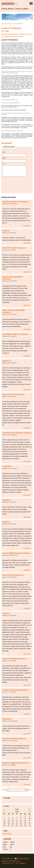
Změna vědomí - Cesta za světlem (15, 9)
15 (18, 791)
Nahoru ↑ (23, 863)
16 (21, 791)
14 (15, 791)
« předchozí (5, 789)
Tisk (18, 861)
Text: (3, 164)
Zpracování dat (7, 861)
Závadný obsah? (23, 858)
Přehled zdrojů (7, 834)
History (10, 24)
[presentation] (15, 182)
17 (24, 791)
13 (12, 791)
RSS (14, 861)
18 (26, 791)
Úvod (3, 24)
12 (10, 791)
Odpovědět (27, 226)
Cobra (6, 24)
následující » (29, 789)
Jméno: (4, 152)
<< (4, 809)
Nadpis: (4, 158)
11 (7, 791)
